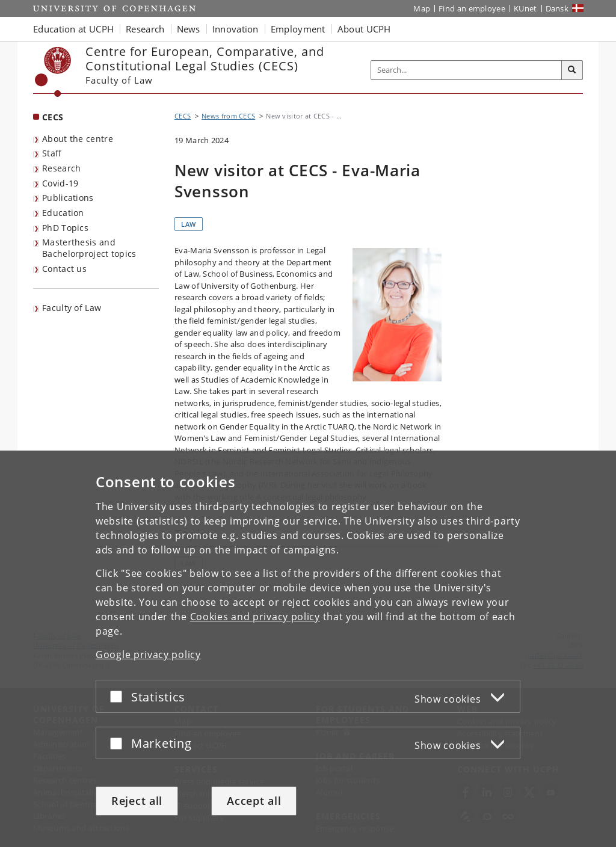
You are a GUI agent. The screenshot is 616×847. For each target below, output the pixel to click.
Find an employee (472, 8)
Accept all (254, 801)
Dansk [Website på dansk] (557, 8)
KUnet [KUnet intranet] (525, 8)
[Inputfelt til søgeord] (467, 70)
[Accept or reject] (119, 696)
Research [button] (145, 29)
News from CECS (228, 116)
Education (63, 213)
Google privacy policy (148, 654)
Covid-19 (60, 183)
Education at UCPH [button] (73, 29)
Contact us (64, 269)
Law (189, 224)
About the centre (78, 139)
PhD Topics (65, 228)
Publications (68, 198)
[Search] (572, 70)
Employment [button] (298, 29)
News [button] (189, 29)
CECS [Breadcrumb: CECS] (183, 116)
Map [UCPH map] (422, 8)
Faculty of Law (72, 308)
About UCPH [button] (364, 29)
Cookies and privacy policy (255, 617)
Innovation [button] (236, 29)
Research (61, 168)
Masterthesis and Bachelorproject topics (89, 248)
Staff (52, 153)
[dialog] (308, 649)
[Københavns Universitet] (53, 72)
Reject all (137, 801)
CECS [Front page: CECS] (53, 117)
